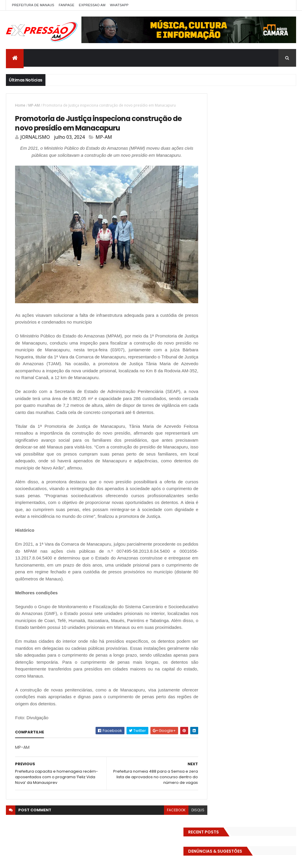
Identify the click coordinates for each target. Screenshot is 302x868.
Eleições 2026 (278, 266)
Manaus (251, 328)
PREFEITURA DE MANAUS (33, 5)
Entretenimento (267, 276)
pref (213, 359)
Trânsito (217, 400)
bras (283, 225)
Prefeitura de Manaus (243, 359)
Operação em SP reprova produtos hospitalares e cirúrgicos (258, 518)
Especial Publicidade (227, 287)
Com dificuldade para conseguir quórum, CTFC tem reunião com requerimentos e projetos (263, 474)
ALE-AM (216, 225)
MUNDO (269, 338)
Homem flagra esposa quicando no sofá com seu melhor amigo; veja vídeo (260, 434)
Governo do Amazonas (264, 307)
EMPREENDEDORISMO (227, 276)
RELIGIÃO (278, 359)
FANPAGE (67, 5)
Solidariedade (221, 380)
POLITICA (255, 349)
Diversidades (248, 256)
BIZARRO (264, 225)
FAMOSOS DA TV (223, 297)
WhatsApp (119, 5)
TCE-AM (248, 380)
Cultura (237, 245)
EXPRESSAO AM (92, 5)
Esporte (260, 287)
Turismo (239, 400)
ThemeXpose (83, 860)
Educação (218, 266)
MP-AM (34, 105)
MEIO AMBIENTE (222, 338)
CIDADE (283, 235)
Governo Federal (224, 318)
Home (20, 105)
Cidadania (260, 235)
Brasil (214, 235)
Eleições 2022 (246, 266)
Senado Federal (261, 369)
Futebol (252, 297)
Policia (215, 349)
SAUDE (215, 369)
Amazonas (239, 225)
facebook (165, 823)
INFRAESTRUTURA (261, 318)
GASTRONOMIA (222, 307)
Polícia (234, 349)
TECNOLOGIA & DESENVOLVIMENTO (239, 390)
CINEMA (216, 245)
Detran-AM (219, 256)
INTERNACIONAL (223, 328)
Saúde (233, 369)
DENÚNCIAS (261, 245)
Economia (276, 256)
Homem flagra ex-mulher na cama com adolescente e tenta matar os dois (261, 555)
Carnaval (234, 235)
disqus (187, 823)
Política (277, 349)
